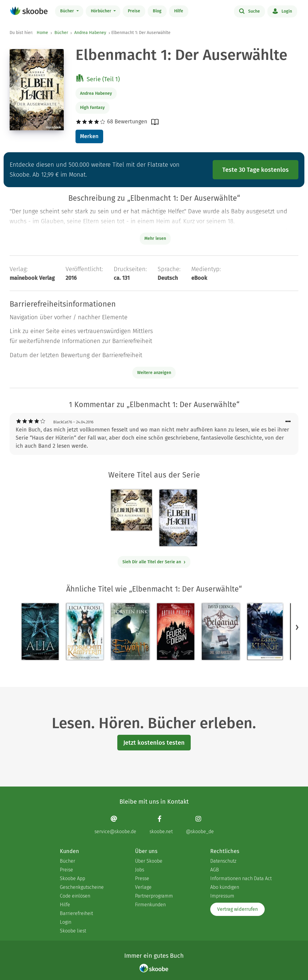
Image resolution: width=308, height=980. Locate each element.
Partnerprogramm (154, 896)
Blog (157, 11)
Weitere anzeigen (154, 373)
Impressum (222, 896)
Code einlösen (75, 896)
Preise (134, 11)
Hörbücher (102, 11)
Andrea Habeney (90, 33)
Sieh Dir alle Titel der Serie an (154, 562)
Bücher (68, 11)
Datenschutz (223, 861)
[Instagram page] (200, 825)
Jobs (140, 870)
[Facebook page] (161, 825)
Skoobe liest (73, 931)
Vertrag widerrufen (237, 909)
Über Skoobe (149, 861)
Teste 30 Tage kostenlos (256, 170)
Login (282, 11)
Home (42, 33)
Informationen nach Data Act (241, 878)
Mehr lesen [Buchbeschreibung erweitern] (155, 238)
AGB (215, 870)
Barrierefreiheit (76, 913)
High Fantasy (92, 108)
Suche (249, 11)
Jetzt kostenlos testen (154, 743)
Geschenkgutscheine (82, 887)
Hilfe (179, 11)
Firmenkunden (150, 905)
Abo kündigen (225, 887)
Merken (89, 136)
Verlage (143, 887)
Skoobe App (72, 878)
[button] (297, 627)
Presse (142, 878)
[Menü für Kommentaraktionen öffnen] (288, 422)
